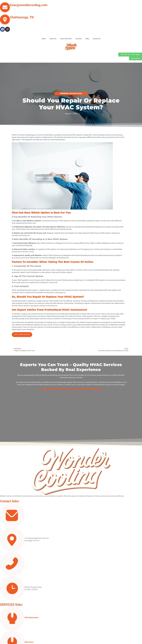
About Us (53, 39)
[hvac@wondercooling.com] (5, 7)
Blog (87, 39)
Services (79, 39)
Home (44, 39)
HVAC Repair (29, 642)
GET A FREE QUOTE (22, 334)
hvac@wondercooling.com (29, 5)
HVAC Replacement (31, 618)
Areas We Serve (66, 39)
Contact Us (97, 39)
